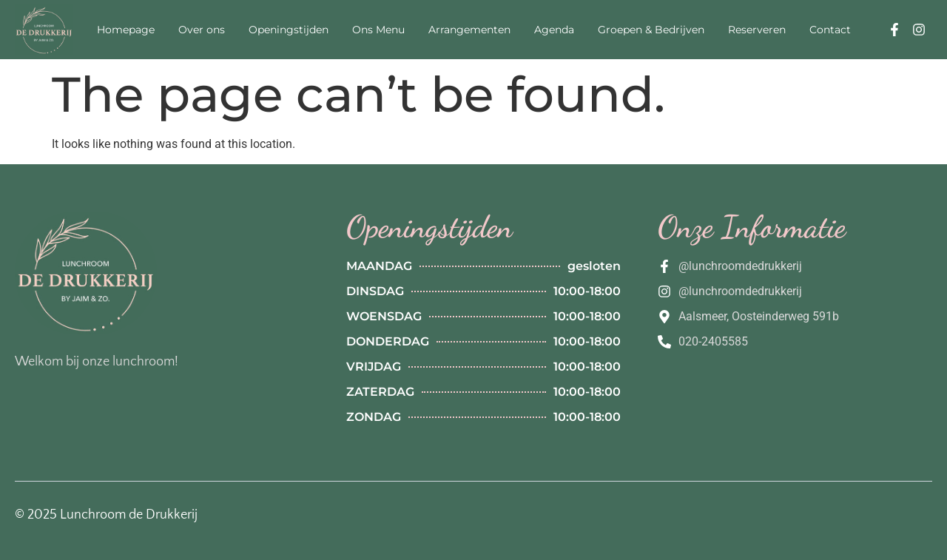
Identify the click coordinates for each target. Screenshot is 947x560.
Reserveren (757, 30)
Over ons (202, 30)
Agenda (554, 30)
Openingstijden (289, 30)
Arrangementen (469, 30)
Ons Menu (378, 30)
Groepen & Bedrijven (651, 30)
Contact (830, 30)
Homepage (126, 30)
